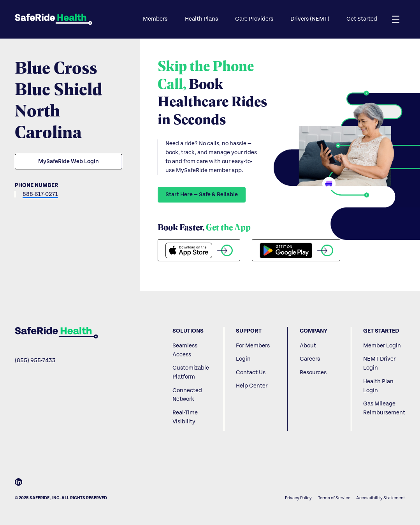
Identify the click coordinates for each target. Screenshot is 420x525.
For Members (253, 346)
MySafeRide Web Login (69, 161)
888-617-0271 (40, 194)
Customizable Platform (191, 372)
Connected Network (187, 395)
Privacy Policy (298, 498)
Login (243, 359)
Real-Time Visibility (185, 417)
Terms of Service (334, 498)
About (308, 346)
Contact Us (251, 373)
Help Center (252, 386)
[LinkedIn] (18, 484)
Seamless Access (185, 350)
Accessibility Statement (381, 498)
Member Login (382, 346)
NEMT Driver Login (379, 363)
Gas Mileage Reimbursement (384, 408)
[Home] (56, 333)
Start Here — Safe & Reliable (202, 195)
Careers (310, 359)
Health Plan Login (378, 386)
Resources (313, 373)
